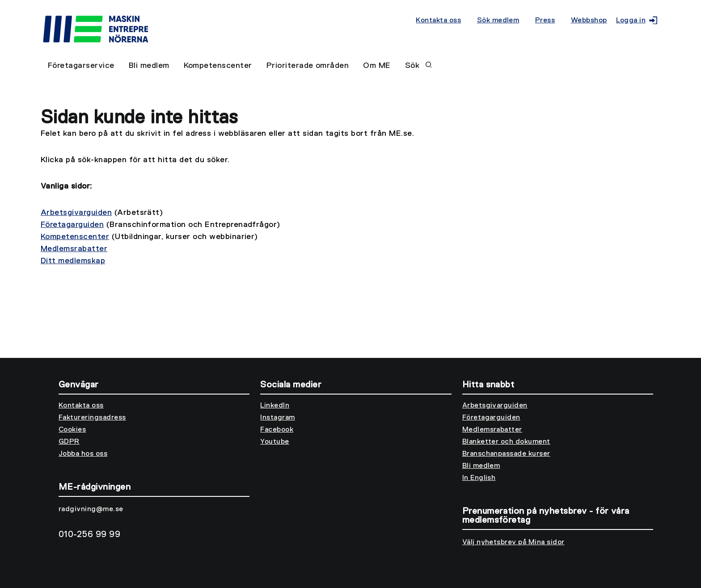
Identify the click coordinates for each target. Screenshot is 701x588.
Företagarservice (81, 66)
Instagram (277, 418)
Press (545, 21)
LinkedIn (275, 406)
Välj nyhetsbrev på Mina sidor (513, 542)
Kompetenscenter (218, 66)
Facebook (277, 430)
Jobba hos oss (83, 454)
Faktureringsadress (92, 418)
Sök (418, 66)
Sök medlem (498, 21)
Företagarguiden (72, 225)
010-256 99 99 (89, 534)
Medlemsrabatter (74, 249)
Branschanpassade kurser (506, 454)
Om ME (377, 66)
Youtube (274, 442)
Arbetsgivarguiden (76, 213)
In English (479, 478)
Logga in (635, 21)
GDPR (69, 442)
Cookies (72, 430)
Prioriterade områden (308, 66)
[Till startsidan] (228, 23)
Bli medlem (149, 66)
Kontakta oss (438, 21)
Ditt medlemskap (73, 261)
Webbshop (589, 21)
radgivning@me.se (91, 509)
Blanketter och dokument (506, 442)
